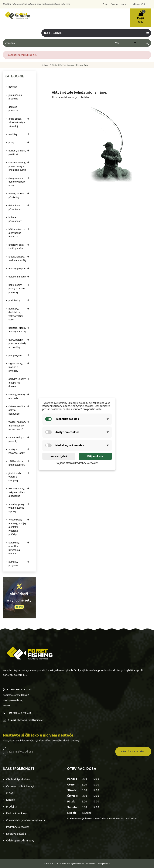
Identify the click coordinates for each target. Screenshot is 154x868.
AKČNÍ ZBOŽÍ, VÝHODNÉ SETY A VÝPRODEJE (17, 122)
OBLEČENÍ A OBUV (17, 277)
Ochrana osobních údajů (20, 786)
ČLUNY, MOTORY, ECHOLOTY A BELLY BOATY (17, 182)
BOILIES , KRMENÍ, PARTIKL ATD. (17, 152)
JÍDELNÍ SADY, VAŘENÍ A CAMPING (15, 477)
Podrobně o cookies (18, 827)
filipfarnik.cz (105, 864)
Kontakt (10, 800)
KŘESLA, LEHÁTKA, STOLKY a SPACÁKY (17, 259)
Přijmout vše (95, 456)
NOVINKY (13, 87)
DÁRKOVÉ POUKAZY (13, 109)
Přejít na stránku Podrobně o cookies (77, 463)
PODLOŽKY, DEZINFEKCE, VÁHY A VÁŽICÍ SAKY (16, 314)
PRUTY (11, 143)
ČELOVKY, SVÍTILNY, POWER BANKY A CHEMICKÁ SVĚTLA (17, 166)
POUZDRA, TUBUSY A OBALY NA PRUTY (17, 330)
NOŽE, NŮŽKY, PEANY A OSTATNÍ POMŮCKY (17, 289)
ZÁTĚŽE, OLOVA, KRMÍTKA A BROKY (17, 463)
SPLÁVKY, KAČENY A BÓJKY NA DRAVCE (17, 383)
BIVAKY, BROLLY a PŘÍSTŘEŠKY (17, 195)
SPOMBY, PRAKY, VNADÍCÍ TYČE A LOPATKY (17, 508)
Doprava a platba (16, 834)
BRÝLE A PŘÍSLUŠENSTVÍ (15, 219)
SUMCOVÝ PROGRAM (13, 564)
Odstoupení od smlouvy (20, 840)
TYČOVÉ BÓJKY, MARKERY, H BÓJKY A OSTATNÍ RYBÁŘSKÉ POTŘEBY (17, 527)
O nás (9, 793)
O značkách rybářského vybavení (25, 820)
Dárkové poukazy (16, 813)
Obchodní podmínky (18, 779)
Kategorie (53, 33)
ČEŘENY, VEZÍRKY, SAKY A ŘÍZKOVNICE (17, 410)
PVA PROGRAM (15, 355)
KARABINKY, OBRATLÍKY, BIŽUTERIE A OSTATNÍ (14, 548)
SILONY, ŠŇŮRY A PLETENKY (16, 439)
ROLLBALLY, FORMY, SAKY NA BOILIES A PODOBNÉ (17, 492)
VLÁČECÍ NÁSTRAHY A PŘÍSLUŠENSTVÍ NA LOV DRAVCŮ (17, 426)
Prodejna (11, 807)
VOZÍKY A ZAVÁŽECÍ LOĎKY (17, 451)
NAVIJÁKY (13, 134)
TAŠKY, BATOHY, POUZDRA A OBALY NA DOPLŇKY (17, 343)
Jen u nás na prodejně (15, 97)
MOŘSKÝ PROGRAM (17, 269)
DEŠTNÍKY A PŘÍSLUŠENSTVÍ (15, 207)
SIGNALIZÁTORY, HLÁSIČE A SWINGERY (16, 367)
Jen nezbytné (59, 456)
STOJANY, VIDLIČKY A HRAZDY (17, 396)
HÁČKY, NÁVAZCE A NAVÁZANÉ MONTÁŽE (17, 233)
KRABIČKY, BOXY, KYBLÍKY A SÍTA (16, 247)
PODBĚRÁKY (14, 300)
